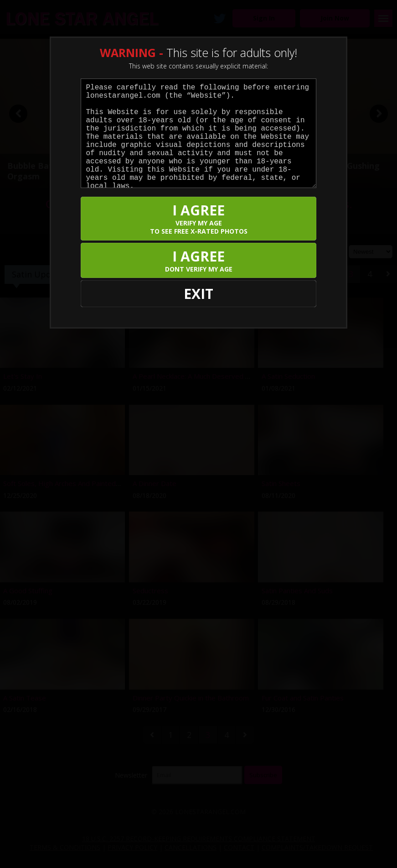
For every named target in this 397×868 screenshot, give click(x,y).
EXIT (198, 294)
